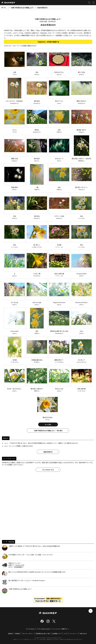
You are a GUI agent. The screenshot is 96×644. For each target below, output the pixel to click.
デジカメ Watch (30, 629)
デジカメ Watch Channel (43, 629)
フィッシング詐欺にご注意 (17, 446)
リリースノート (73, 634)
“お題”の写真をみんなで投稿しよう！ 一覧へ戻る (48, 431)
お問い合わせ (83, 634)
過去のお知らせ (48, 452)
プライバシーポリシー (28, 634)
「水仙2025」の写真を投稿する (48, 42)
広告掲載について (57, 634)
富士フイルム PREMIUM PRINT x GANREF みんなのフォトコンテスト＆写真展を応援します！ (34, 574)
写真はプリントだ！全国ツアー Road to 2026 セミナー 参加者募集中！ (13, 565)
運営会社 (11, 634)
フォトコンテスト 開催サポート (61, 629)
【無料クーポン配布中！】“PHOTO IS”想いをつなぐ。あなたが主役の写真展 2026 (31, 548)
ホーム (4, 7)
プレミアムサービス (48, 470)
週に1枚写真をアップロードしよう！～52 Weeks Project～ (24, 582)
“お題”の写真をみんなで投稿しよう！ (22, 8)
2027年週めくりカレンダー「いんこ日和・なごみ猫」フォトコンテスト (28, 556)
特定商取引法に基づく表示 (43, 634)
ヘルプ (66, 634)
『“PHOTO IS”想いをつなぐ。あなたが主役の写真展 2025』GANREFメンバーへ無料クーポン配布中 (40, 443)
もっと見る (48, 424)
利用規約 (17, 634)
